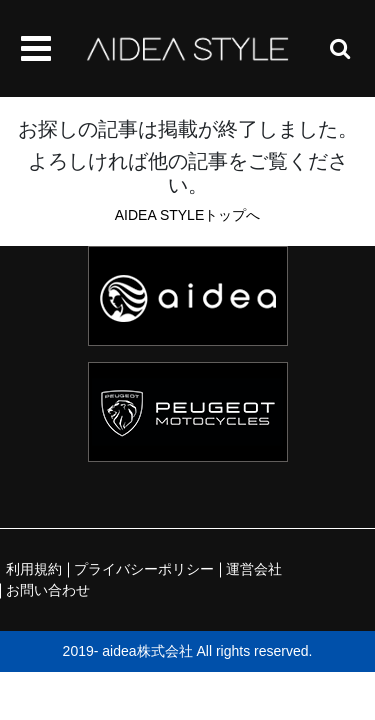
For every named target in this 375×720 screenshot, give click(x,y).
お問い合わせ (48, 590)
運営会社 (254, 569)
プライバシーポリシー (144, 569)
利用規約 (34, 569)
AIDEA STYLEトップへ (187, 215)
